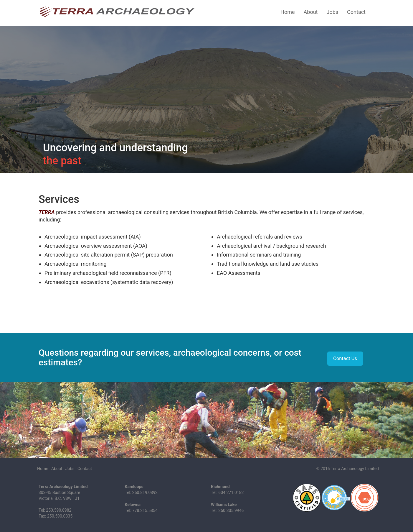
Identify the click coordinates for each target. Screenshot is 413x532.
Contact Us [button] (345, 358)
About (311, 12)
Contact (356, 12)
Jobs (332, 12)
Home (288, 12)
